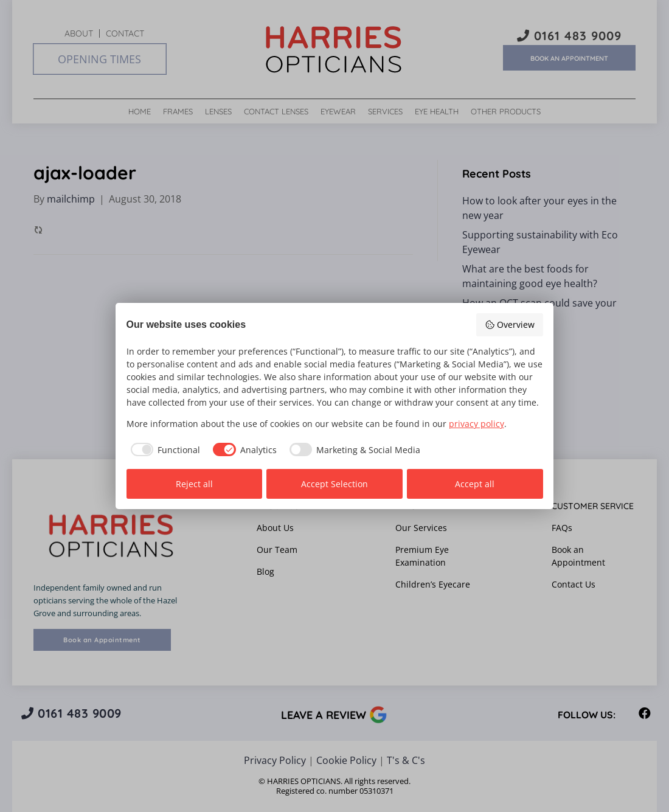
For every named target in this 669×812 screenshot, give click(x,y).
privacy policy (477, 424)
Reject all (194, 484)
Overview (510, 324)
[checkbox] (164, 449)
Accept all (475, 484)
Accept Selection (334, 484)
